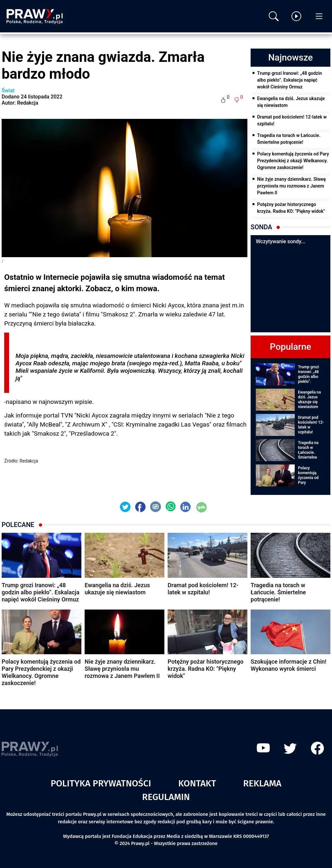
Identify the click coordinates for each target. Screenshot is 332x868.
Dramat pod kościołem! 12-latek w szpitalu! (292, 120)
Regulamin (166, 797)
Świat (8, 91)
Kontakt (197, 783)
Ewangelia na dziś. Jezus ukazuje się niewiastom (291, 102)
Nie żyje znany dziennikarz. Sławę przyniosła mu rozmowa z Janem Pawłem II (291, 186)
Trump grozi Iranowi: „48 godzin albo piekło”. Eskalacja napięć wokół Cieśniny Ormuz (290, 80)
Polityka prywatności (101, 783)
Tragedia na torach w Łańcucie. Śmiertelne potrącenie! (289, 139)
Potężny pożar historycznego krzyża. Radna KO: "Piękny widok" (291, 208)
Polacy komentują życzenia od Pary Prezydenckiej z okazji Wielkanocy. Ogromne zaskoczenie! (293, 161)
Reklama (262, 783)
